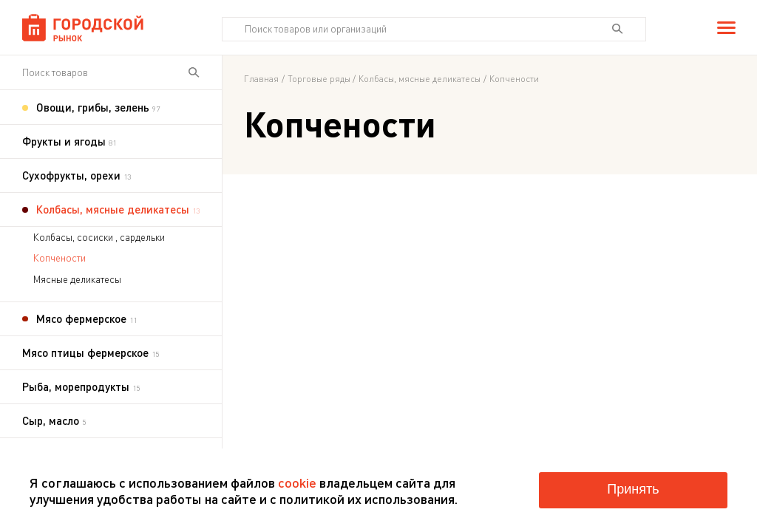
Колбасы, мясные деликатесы (420, 79)
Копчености (60, 258)
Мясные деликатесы (77, 279)
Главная (261, 79)
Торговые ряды (319, 79)
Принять (633, 489)
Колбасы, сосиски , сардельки (99, 237)
